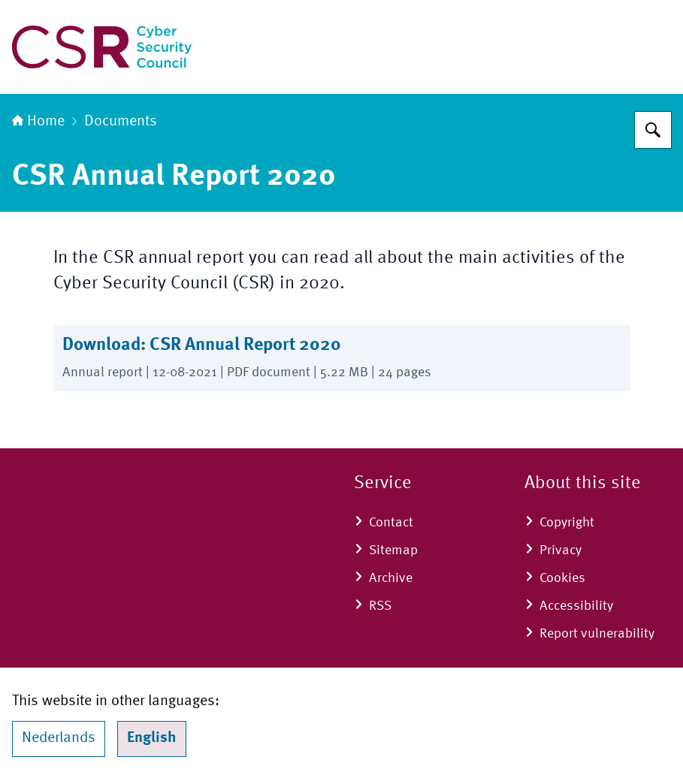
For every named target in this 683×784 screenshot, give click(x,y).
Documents (121, 122)
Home (38, 122)
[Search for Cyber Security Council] (653, 130)
